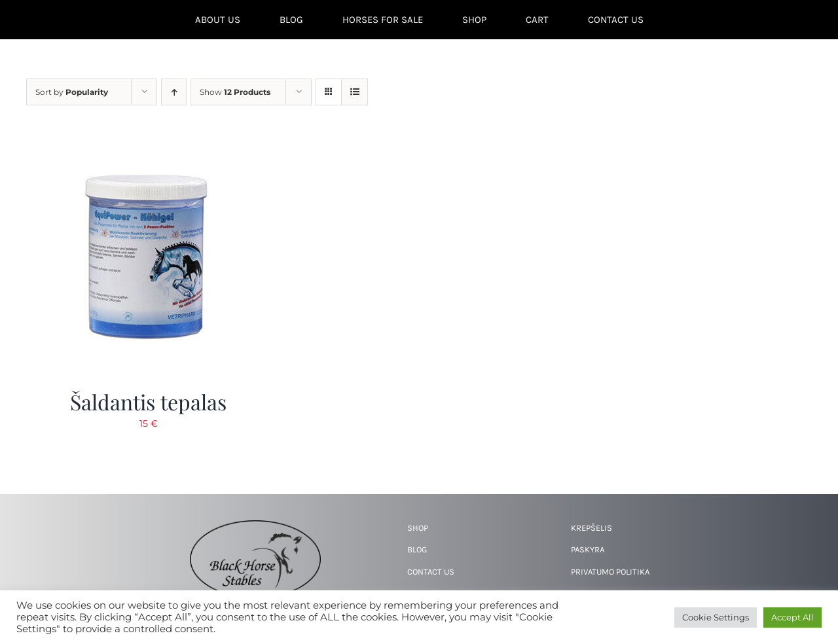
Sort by (72, 92)
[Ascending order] (174, 92)
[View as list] (355, 92)
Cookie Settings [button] (716, 617)
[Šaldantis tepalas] (147, 141)
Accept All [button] (792, 617)
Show (235, 92)
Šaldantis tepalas (148, 402)
